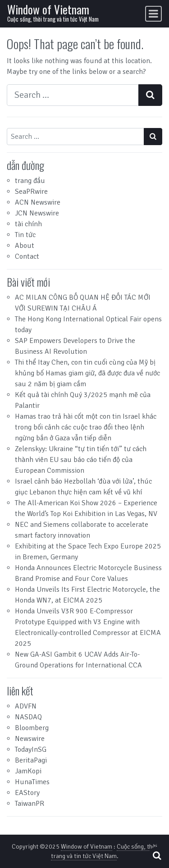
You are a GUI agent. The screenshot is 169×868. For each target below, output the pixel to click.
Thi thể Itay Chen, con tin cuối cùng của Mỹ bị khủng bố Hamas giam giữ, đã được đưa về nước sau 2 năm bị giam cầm (87, 373)
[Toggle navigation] (153, 14)
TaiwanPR (30, 804)
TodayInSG (31, 749)
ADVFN (26, 706)
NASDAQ (28, 717)
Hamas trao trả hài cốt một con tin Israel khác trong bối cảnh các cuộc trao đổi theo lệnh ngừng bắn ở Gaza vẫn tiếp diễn (86, 427)
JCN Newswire (37, 213)
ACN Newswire (38, 202)
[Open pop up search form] (157, 856)
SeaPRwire (31, 192)
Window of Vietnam (48, 9)
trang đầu (30, 181)
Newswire (30, 739)
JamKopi (28, 771)
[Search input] (73, 95)
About (25, 246)
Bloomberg (32, 728)
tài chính (28, 224)
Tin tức (25, 235)
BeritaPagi (31, 760)
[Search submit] (150, 95)
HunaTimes (32, 782)
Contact (27, 256)
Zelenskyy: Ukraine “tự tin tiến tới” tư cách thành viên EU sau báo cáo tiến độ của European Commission (81, 460)
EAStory (27, 793)
